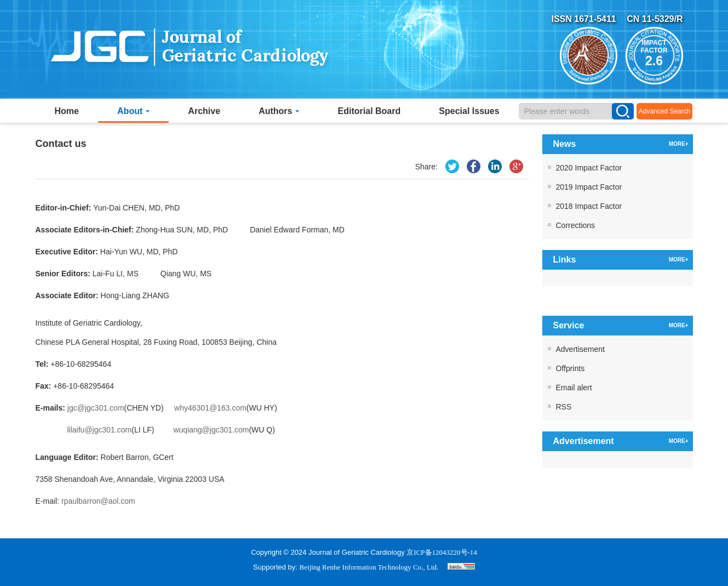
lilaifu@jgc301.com (100, 430)
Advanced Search (665, 111)
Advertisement (580, 349)
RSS (564, 407)
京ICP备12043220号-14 (442, 552)
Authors (279, 111)
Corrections (576, 225)
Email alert (574, 388)
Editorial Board (369, 111)
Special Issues (469, 111)
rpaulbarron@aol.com (98, 501)
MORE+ (679, 144)
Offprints (571, 368)
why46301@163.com (210, 408)
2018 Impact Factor (589, 206)
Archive (204, 111)
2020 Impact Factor (589, 168)
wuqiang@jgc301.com (211, 430)
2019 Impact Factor (589, 187)
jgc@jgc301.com (96, 408)
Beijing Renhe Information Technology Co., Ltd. (369, 567)
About (133, 111)
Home (67, 111)
